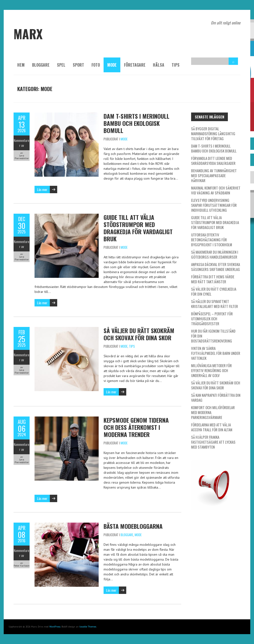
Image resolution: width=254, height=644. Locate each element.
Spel (61, 65)
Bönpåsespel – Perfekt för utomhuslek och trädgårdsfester (212, 319)
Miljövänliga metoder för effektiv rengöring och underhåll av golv (211, 370)
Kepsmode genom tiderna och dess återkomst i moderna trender (136, 427)
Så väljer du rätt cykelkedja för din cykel (214, 291)
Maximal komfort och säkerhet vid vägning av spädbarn (216, 190)
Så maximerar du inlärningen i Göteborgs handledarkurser (215, 254)
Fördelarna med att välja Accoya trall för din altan (212, 427)
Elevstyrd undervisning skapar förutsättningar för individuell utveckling (214, 205)
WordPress (55, 627)
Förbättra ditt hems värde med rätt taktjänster (213, 279)
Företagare (135, 65)
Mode (112, 65)
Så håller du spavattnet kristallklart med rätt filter (215, 304)
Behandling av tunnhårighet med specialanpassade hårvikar (214, 175)
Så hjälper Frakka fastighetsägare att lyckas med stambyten (213, 442)
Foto (96, 65)
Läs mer (42, 189)
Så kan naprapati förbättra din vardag (216, 398)
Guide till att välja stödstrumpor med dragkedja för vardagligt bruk (138, 228)
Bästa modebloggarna (133, 526)
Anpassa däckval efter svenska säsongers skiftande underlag (216, 267)
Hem (21, 65)
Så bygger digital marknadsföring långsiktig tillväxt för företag (213, 133)
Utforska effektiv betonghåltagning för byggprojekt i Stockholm (212, 240)
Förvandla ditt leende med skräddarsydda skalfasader (213, 161)
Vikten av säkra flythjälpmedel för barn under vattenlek (216, 353)
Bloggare (41, 65)
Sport (78, 65)
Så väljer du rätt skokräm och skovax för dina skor (139, 334)
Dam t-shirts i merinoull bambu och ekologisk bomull (136, 123)
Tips (176, 65)
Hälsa (159, 65)
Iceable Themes (88, 627)
